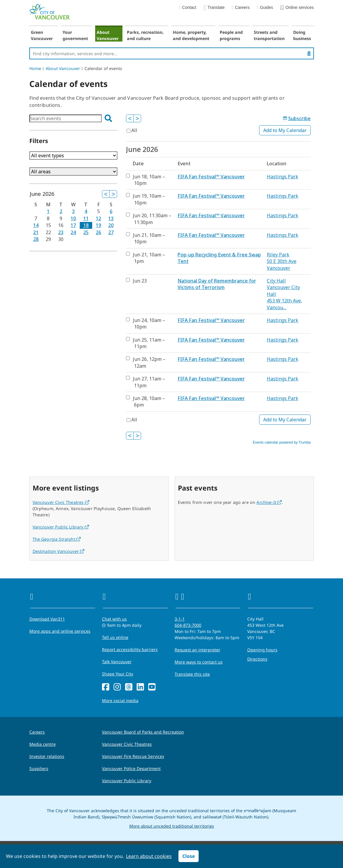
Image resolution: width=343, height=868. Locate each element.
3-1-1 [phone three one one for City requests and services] (180, 619)
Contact (188, 8)
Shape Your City (118, 674)
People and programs (231, 35)
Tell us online (115, 637)
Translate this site (192, 674)
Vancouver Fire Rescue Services (133, 756)
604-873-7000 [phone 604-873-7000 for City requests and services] (188, 625)
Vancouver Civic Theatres (61, 502)
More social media (120, 700)
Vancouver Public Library (61, 527)
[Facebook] (106, 687)
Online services (297, 8)
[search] (309, 53)
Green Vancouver (42, 35)
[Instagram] (117, 687)
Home (35, 68)
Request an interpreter (197, 650)
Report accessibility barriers (130, 649)
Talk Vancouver (117, 662)
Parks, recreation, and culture (145, 35)
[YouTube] (152, 687)
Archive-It (269, 502)
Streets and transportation (269, 35)
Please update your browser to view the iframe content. (73, 118)
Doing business (302, 35)
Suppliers (39, 768)
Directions (257, 659)
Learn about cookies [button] (149, 856)
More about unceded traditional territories (172, 826)
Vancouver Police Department (131, 768)
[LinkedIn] (140, 687)
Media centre (43, 744)
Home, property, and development (191, 35)
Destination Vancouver (59, 551)
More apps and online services (60, 631)
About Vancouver (108, 35)
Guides (265, 8)
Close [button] (189, 856)
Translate (214, 8)
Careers (241, 8)
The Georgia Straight (57, 539)
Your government (75, 35)
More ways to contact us (199, 662)
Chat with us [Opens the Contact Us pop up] (114, 619)
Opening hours (262, 650)
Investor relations (47, 756)
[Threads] (129, 687)
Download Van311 (47, 619)
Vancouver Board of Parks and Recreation (143, 732)
